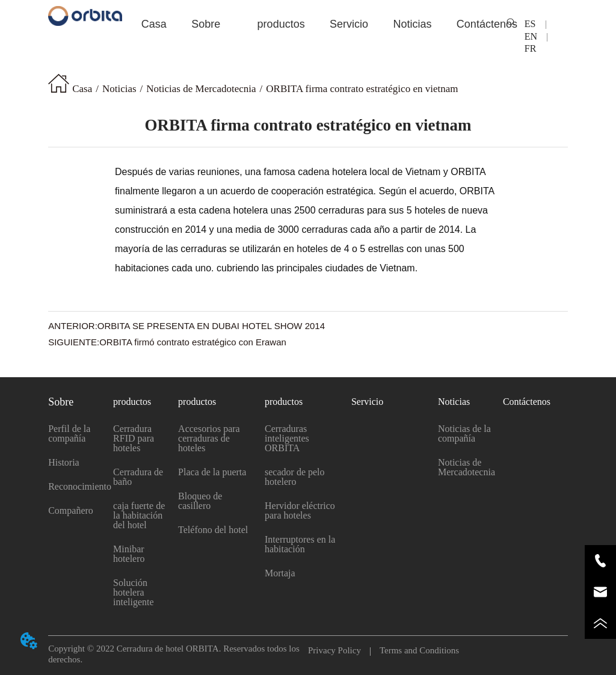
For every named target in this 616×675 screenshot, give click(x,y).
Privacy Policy (339, 650)
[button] (206, 24)
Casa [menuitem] (154, 24)
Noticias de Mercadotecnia (201, 89)
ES (535, 24)
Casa (82, 89)
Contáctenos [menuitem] (487, 24)
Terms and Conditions (415, 650)
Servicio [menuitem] (349, 24)
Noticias (119, 89)
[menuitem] (206, 24)
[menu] (308, 24)
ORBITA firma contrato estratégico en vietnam (362, 89)
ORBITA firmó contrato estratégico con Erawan (193, 342)
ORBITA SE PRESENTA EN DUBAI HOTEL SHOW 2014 (211, 326)
